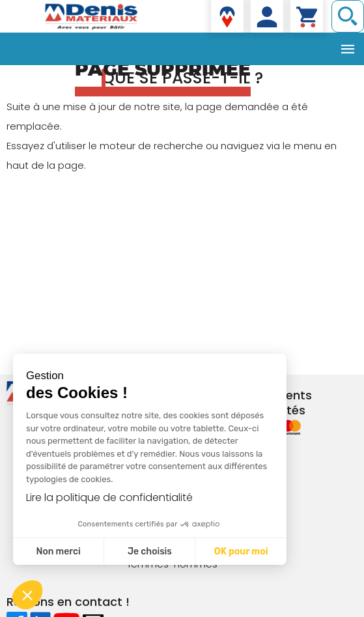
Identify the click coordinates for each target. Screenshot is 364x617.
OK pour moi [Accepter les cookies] (241, 552)
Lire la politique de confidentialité (109, 497)
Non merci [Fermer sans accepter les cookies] (58, 552)
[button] (27, 595)
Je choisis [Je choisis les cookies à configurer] (150, 552)
